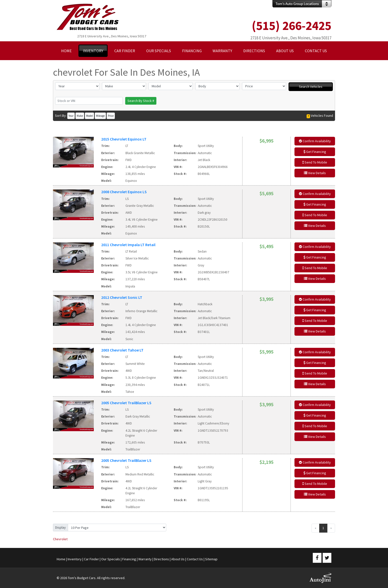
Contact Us (195, 559)
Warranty (145, 559)
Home (61, 559)
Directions (161, 559)
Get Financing (315, 152)
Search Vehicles (311, 87)
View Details (315, 173)
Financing (129, 559)
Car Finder (91, 559)
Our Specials (111, 559)
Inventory (75, 559)
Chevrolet (60, 539)
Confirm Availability (315, 141)
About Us (178, 559)
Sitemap (211, 559)
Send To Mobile (315, 162)
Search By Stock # (141, 101)
